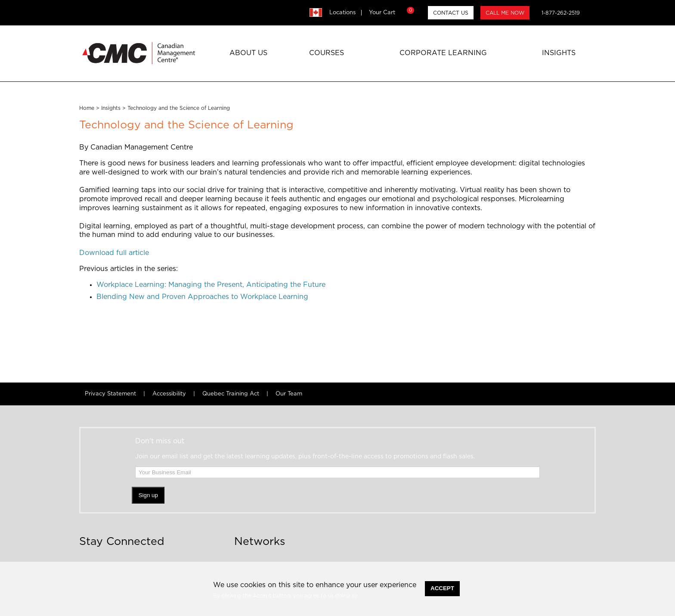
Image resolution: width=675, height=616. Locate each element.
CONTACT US (451, 13)
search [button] (591, 12)
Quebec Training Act (231, 394)
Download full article (114, 253)
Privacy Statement (110, 394)
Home (87, 108)
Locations (342, 13)
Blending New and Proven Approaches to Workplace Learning (202, 297)
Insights (559, 53)
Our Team (289, 394)
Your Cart (390, 12)
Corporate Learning (443, 53)
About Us (248, 53)
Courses (327, 53)
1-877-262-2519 (561, 13)
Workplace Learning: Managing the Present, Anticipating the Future (211, 285)
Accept (442, 588)
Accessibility (169, 394)
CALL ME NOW (505, 13)
